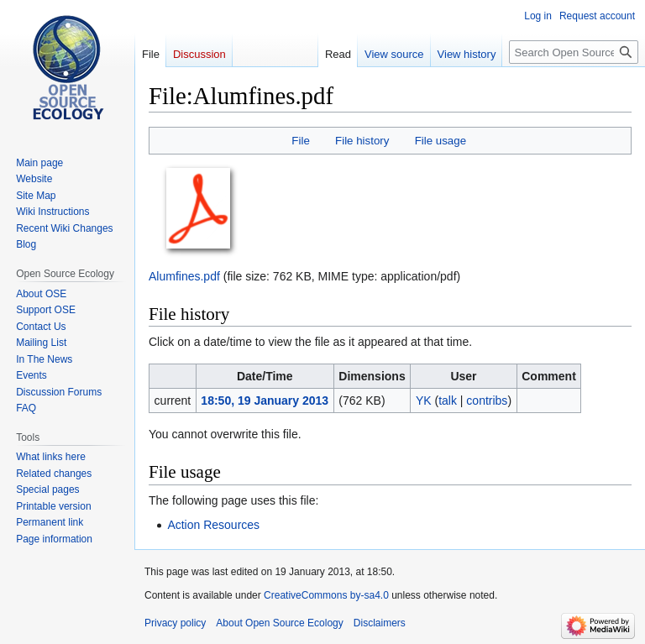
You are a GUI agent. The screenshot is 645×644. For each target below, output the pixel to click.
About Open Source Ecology (279, 623)
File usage (440, 141)
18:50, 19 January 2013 (265, 401)
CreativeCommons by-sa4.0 (326, 595)
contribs (487, 401)
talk (448, 401)
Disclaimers (380, 623)
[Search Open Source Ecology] (574, 52)
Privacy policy (175, 623)
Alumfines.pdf (184, 276)
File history (362, 141)
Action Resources (213, 525)
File (300, 141)
